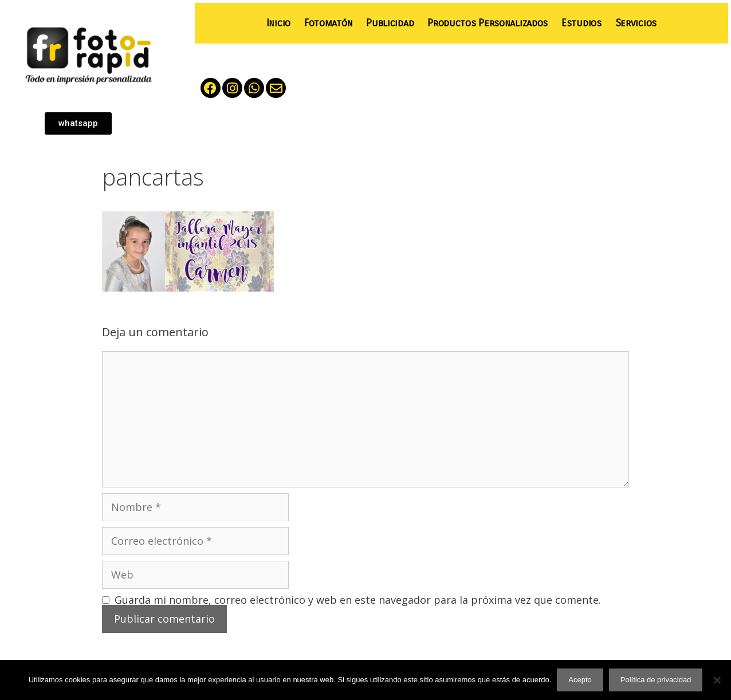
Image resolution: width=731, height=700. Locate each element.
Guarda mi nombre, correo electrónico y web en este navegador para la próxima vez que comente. (358, 600)
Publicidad (390, 23)
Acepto (580, 680)
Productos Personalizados (488, 23)
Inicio (278, 23)
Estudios (581, 23)
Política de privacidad (656, 680)
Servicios (636, 23)
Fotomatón (328, 23)
